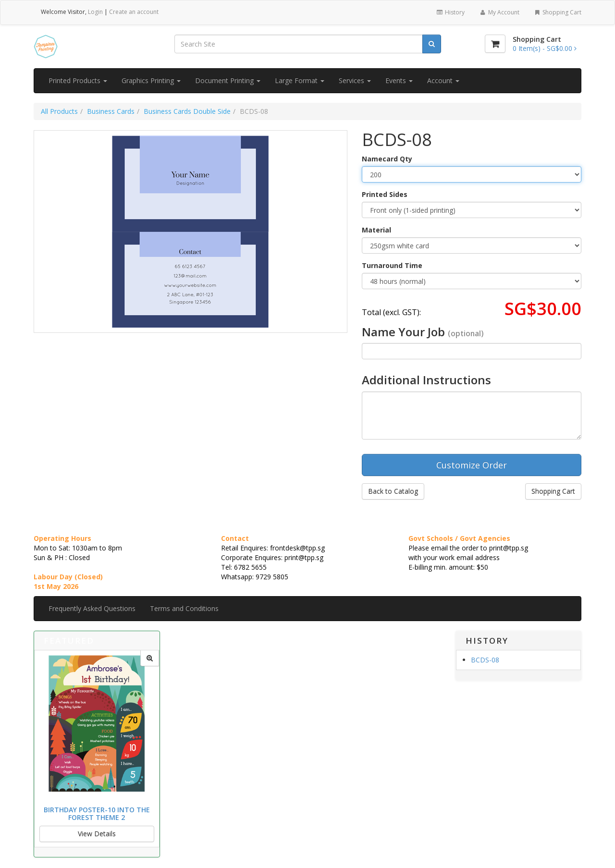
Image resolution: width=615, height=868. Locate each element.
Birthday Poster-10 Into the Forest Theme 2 (97, 813)
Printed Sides (385, 194)
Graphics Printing (151, 80)
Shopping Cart (558, 12)
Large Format (300, 80)
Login (95, 12)
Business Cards (111, 111)
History (450, 12)
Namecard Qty (387, 159)
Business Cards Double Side (187, 111)
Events (399, 80)
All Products (59, 111)
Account (443, 80)
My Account (499, 12)
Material (376, 230)
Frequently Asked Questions (92, 608)
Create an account (134, 12)
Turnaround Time (392, 265)
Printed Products (78, 80)
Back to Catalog (393, 491)
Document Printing (228, 80)
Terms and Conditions (184, 608)
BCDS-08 (485, 660)
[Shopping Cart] (495, 44)
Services (355, 80)
